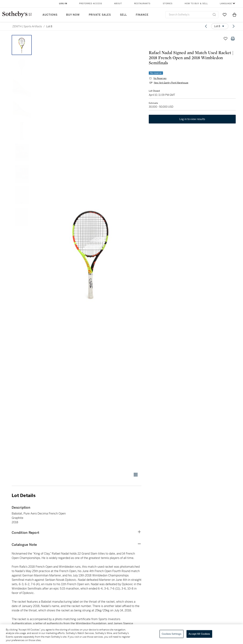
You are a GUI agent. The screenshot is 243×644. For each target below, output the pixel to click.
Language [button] (226, 4)
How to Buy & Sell (196, 4)
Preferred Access (91, 4)
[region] (121, 634)
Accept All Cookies (199, 634)
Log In (63, 4)
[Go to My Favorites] (225, 15)
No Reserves (160, 78)
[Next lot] (234, 26)
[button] (91, 252)
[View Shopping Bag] (234, 15)
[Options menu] (220, 26)
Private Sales (100, 15)
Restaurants (142, 4)
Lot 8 (49, 26)
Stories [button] (168, 4)
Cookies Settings (172, 634)
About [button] (118, 4)
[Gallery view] (136, 475)
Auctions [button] (50, 15)
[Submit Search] (214, 15)
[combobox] (192, 15)
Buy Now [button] (73, 15)
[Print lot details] (233, 39)
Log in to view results (192, 119)
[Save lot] (225, 39)
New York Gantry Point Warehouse (171, 83)
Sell (123, 15)
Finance (142, 15)
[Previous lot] (206, 26)
